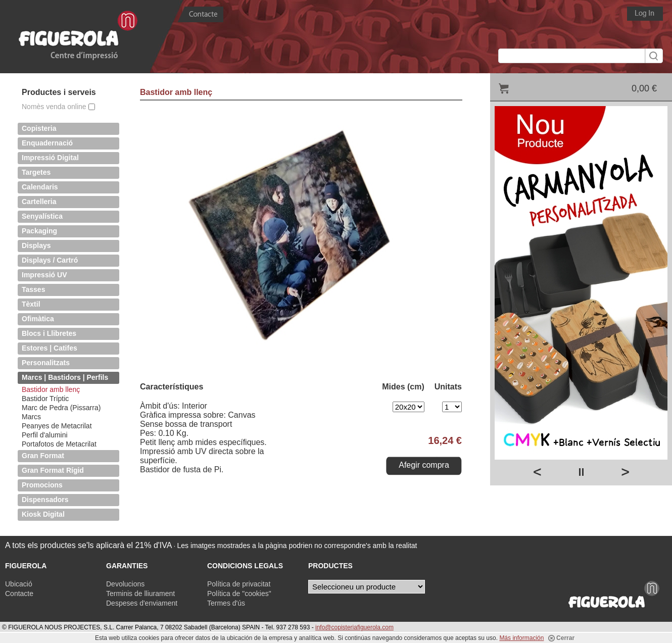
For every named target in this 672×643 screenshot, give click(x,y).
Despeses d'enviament (142, 603)
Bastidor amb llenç (51, 389)
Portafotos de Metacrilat (59, 444)
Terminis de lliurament (140, 593)
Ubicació (19, 584)
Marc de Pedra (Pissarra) (61, 408)
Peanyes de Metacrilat (57, 426)
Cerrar (561, 638)
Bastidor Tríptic (45, 399)
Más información (521, 638)
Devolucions (125, 584)
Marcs (31, 417)
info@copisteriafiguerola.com (354, 627)
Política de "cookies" (239, 593)
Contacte (19, 593)
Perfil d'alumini (45, 435)
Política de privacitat (239, 584)
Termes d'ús (226, 603)
